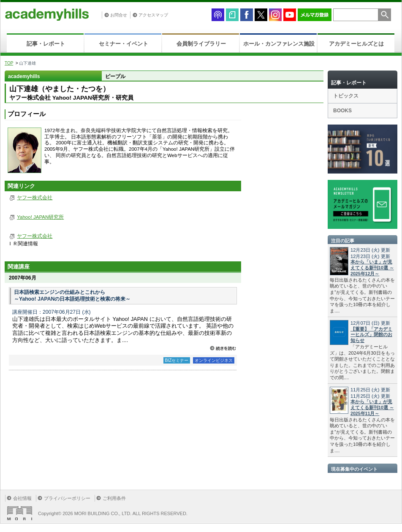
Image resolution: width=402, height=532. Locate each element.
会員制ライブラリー (201, 44)
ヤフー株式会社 (35, 198)
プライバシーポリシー (67, 498)
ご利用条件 (114, 498)
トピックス (346, 96)
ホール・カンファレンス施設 (279, 44)
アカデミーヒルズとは (356, 44)
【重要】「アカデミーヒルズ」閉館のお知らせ (371, 335)
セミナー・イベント (124, 44)
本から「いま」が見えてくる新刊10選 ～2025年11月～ (372, 407)
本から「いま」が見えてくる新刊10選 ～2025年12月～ (372, 268)
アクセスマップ (153, 15)
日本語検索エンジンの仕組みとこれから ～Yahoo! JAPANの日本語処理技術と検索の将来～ (72, 296)
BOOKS (342, 111)
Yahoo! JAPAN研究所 (40, 217)
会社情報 (22, 498)
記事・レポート (46, 44)
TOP (9, 63)
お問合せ (119, 15)
